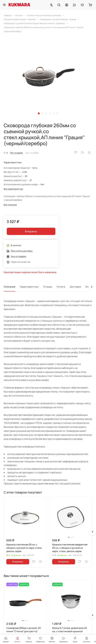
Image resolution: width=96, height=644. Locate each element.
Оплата (61, 287)
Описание (9, 287)
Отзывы (48, 287)
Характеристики (29, 287)
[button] (39, 113)
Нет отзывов (16, 153)
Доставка (75, 287)
